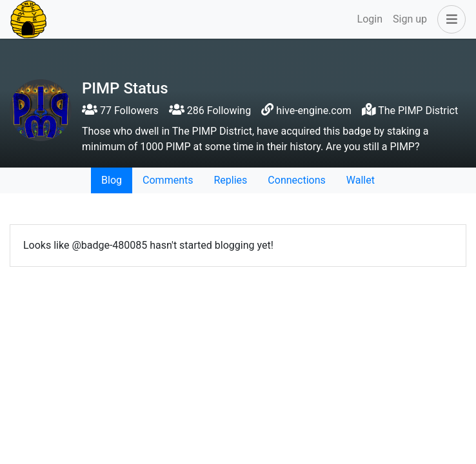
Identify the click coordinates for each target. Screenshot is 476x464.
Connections (296, 180)
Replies (230, 180)
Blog (112, 180)
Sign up (410, 19)
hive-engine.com (314, 111)
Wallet (361, 180)
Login (370, 19)
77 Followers (120, 111)
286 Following (210, 111)
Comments (168, 180)
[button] (449, 19)
